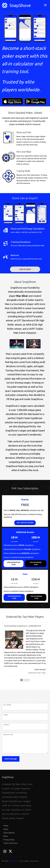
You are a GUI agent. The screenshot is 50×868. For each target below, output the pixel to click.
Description (8, 735)
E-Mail (6, 715)
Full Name (7, 705)
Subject (6, 725)
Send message (11, 759)
